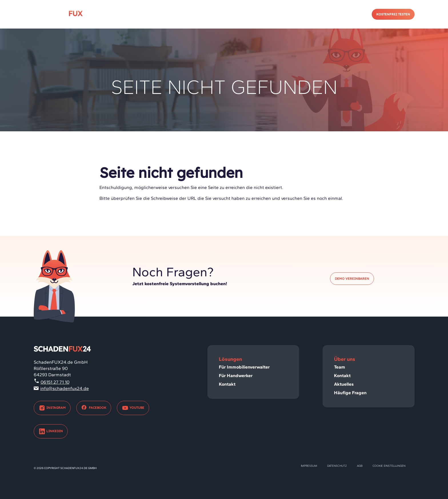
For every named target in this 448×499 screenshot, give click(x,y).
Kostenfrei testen (393, 14)
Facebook (94, 408)
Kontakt (333, 14)
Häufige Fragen (350, 393)
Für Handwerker (236, 376)
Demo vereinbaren (352, 279)
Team (340, 367)
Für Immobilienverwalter (244, 367)
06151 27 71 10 (55, 382)
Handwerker (293, 14)
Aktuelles (344, 384)
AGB (360, 466)
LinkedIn (51, 431)
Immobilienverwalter (238, 14)
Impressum (309, 466)
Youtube (133, 408)
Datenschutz (337, 466)
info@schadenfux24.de (65, 388)
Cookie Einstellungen (389, 466)
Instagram (52, 408)
